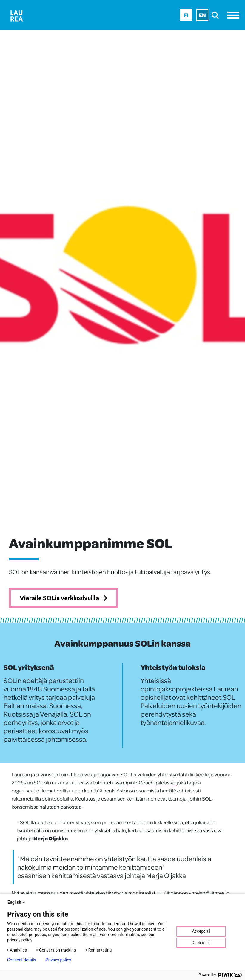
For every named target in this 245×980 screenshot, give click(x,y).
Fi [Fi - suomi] (186, 15)
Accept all (201, 931)
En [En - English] (202, 15)
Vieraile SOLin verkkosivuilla (64, 598)
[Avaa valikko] (235, 15)
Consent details (22, 960)
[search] (217, 15)
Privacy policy (58, 960)
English (17, 902)
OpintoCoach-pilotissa (149, 782)
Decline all (201, 943)
